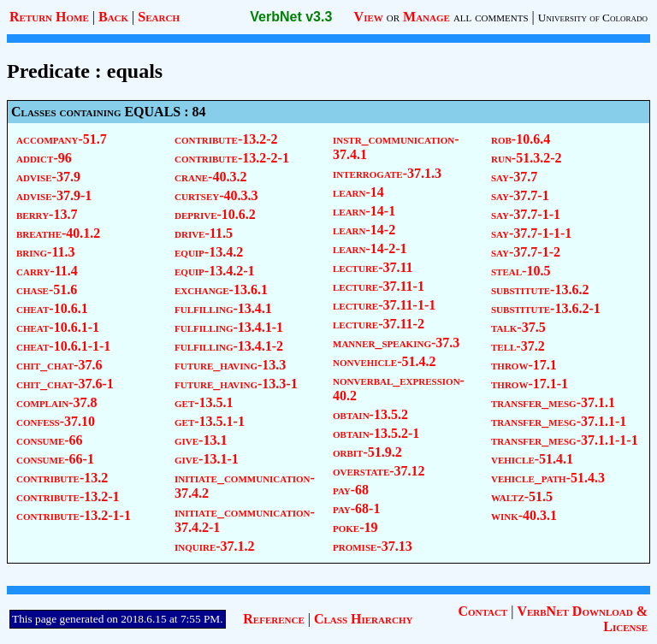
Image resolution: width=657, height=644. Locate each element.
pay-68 (351, 490)
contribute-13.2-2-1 (232, 158)
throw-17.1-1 (530, 384)
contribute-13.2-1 (68, 496)
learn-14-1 (364, 211)
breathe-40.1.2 (58, 233)
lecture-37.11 (373, 267)
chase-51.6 (47, 290)
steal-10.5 (521, 271)
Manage (426, 17)
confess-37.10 (56, 421)
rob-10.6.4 (521, 139)
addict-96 (44, 158)
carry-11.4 (47, 271)
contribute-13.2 (62, 478)
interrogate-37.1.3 (387, 173)
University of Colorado (593, 18)
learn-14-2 (364, 230)
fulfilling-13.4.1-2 (229, 346)
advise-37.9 (48, 177)
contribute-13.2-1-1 (74, 515)
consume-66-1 (55, 459)
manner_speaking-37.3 (396, 343)
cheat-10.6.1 (52, 308)
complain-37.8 (56, 402)
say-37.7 (514, 177)
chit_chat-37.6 (59, 365)
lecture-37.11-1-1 (384, 305)
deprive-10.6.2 (215, 214)
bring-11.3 (46, 252)
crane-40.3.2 (210, 177)
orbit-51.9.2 (367, 452)
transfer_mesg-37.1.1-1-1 (565, 440)
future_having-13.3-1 (236, 384)
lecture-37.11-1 (379, 286)
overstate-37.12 (379, 471)
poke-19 (355, 527)
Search (159, 17)
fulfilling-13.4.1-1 (229, 327)
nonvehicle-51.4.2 (385, 361)
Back (113, 17)
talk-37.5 (518, 327)
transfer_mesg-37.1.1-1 (559, 421)
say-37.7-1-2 (526, 252)
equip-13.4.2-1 (215, 271)
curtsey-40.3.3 (216, 195)
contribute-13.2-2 (226, 139)
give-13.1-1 (207, 459)
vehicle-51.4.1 (532, 459)
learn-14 (358, 192)
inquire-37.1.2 (215, 546)
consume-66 (50, 440)
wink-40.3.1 (524, 515)
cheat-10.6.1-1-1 (63, 346)
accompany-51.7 (62, 139)
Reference (273, 619)
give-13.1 (201, 440)
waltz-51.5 (522, 496)
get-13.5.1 (204, 402)
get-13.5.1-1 (210, 421)
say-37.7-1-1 (526, 214)
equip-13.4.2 (209, 252)
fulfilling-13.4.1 (223, 308)
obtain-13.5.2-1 (376, 433)
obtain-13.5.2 (370, 414)
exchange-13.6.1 (221, 290)
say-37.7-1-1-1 (531, 233)
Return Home (49, 17)
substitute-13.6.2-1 (546, 308)
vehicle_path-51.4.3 (548, 478)
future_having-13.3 (230, 365)
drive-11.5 (204, 233)
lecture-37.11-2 (379, 324)
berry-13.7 (47, 214)
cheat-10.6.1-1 (58, 327)
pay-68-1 (356, 508)
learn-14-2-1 (370, 248)
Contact (482, 611)
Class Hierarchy (363, 619)
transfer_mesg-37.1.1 (553, 402)
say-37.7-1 (520, 195)
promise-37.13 (373, 546)
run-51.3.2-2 (527, 158)
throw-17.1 (524, 365)
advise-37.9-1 (54, 195)
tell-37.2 (518, 346)
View (369, 17)
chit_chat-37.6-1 (65, 384)
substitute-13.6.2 (540, 290)
